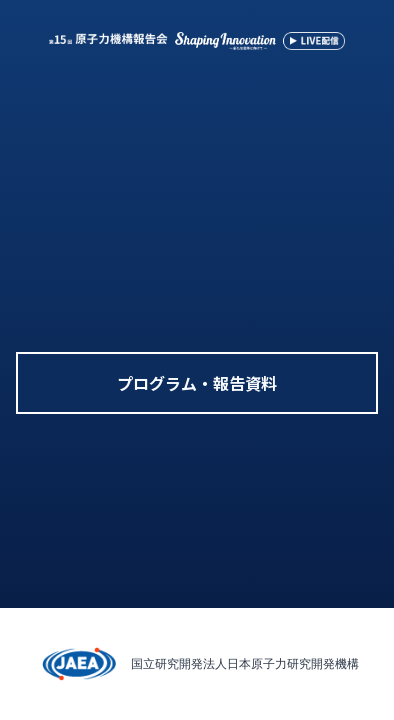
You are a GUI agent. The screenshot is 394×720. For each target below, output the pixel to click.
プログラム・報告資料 (197, 383)
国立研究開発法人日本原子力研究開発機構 (245, 663)
